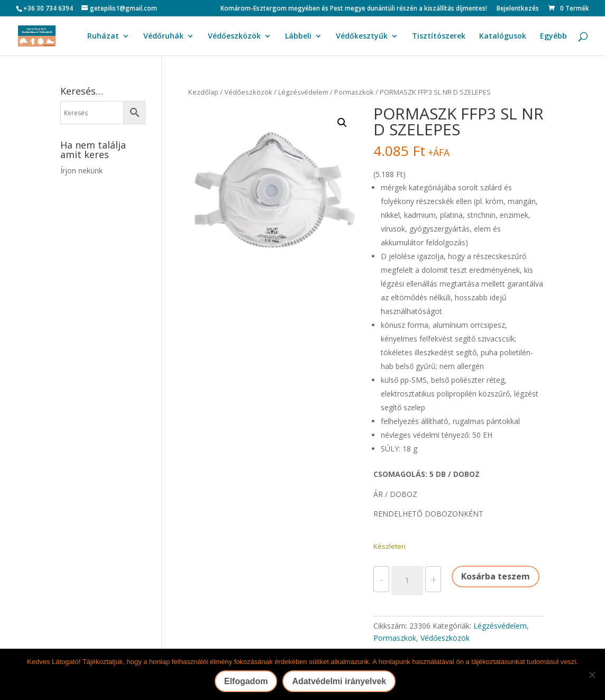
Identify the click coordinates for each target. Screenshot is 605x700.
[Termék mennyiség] (407, 581)
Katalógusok (503, 36)
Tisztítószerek (439, 36)
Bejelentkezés (518, 9)
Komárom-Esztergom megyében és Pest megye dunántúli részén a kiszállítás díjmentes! (354, 9)
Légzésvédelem (303, 92)
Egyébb (553, 36)
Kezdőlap (203, 92)
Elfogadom (246, 681)
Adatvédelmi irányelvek (339, 681)
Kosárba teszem (496, 576)
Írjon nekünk (81, 171)
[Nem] (592, 675)
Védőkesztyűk (362, 36)
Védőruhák (163, 36)
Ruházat (103, 36)
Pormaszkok (354, 92)
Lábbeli (298, 36)
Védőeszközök (234, 36)
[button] (342, 123)
